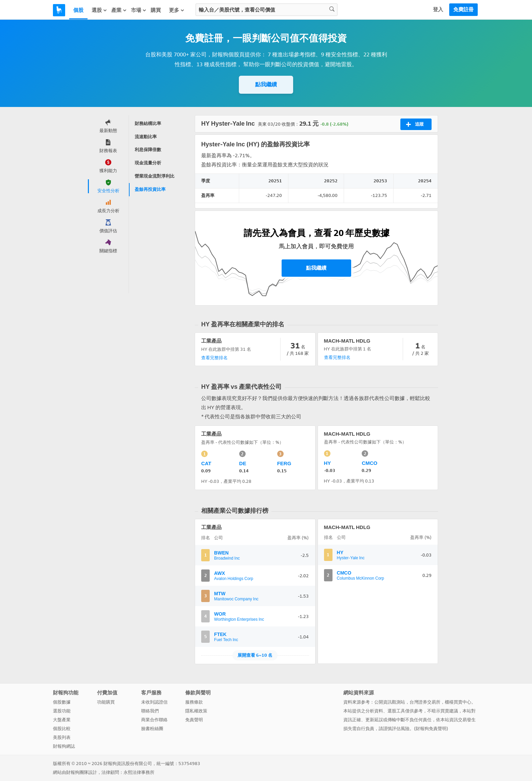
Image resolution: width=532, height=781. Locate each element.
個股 (78, 10)
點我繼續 (266, 84)
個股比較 (62, 729)
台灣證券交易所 (425, 702)
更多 (177, 10)
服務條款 (194, 702)
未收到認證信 (154, 702)
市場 (139, 10)
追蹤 (415, 124)
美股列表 (62, 737)
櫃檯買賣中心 (458, 702)
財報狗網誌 (64, 746)
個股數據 (62, 702)
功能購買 (106, 702)
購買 (156, 10)
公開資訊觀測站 (390, 702)
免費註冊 (463, 10)
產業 (119, 10)
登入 (438, 10)
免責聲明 (194, 720)
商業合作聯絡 (154, 720)
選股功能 (62, 711)
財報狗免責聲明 (431, 729)
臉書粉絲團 (152, 729)
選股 (99, 10)
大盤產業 (62, 720)
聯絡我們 (150, 711)
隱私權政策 (196, 711)
